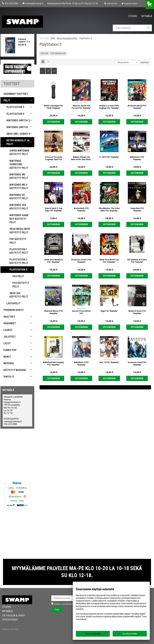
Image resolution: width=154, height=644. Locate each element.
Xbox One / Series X (18, 134)
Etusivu (133, 16)
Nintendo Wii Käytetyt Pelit (19, 176)
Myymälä (147, 16)
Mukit (7, 357)
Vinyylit (9, 377)
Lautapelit (13, 303)
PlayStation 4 (15, 114)
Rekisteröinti (112, 4)
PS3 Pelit (44, 53)
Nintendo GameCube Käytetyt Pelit (19, 164)
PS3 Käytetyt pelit (58, 53)
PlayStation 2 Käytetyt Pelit (19, 261)
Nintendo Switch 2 (18, 120)
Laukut (8, 330)
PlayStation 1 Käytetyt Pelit (19, 251)
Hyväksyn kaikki (130, 634)
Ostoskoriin (54, 122)
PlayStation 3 (18, 270)
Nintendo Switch (17, 127)
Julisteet (10, 337)
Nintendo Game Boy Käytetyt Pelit (19, 219)
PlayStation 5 (15, 107)
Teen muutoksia (93, 634)
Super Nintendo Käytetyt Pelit (19, 152)
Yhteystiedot (10, 620)
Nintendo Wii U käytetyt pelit (19, 186)
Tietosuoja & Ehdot (14, 615)
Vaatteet (9, 317)
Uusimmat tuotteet (16, 94)
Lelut (7, 343)
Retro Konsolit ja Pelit (18, 142)
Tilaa (57, 610)
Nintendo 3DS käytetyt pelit (19, 207)
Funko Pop (10, 350)
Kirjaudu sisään (131, 4)
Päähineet (10, 323)
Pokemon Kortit (14, 310)
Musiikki (9, 363)
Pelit (7, 100)
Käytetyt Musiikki (15, 370)
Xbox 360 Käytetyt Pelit (19, 295)
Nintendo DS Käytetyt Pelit (19, 197)
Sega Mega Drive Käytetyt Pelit (20, 231)
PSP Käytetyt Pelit (18, 241)
